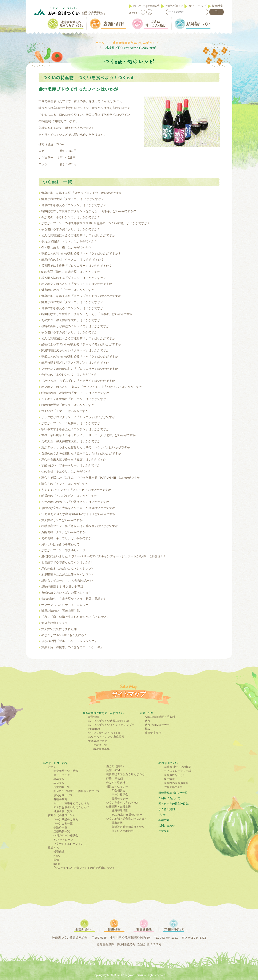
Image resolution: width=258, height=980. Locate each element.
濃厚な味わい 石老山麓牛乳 (60, 611)
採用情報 (218, 6)
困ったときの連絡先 (147, 6)
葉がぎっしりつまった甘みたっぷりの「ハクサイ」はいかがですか (86, 447)
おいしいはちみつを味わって (60, 544)
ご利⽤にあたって (169, 798)
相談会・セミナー (117, 786)
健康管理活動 (120, 811)
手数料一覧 (60, 827)
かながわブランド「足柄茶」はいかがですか (71, 423)
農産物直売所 (153, 733)
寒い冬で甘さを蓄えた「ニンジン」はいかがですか (75, 429)
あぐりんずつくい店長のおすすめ (109, 721)
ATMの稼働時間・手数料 (160, 717)
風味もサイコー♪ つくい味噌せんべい (67, 580)
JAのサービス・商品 (55, 763)
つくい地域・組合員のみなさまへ (127, 819)
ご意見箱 (164, 831)
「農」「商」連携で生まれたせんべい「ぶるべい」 (75, 617)
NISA (57, 856)
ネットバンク (62, 775)
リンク (162, 815)
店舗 (148, 721)
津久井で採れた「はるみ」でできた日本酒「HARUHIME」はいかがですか (90, 478)
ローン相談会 (120, 794)
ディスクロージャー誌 (178, 771)
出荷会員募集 (102, 749)
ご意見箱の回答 (173, 787)
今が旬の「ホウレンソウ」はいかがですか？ (71, 217)
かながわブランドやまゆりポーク (63, 550)
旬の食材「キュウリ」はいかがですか (66, 471)
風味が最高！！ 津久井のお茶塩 (62, 587)
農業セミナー (120, 799)
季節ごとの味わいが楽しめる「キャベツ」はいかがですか (80, 356)
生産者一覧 (100, 745)
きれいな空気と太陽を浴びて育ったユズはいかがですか (78, 508)
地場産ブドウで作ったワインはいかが (66, 562)
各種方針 (164, 820)
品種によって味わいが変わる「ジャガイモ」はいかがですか (81, 344)
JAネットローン (63, 840)
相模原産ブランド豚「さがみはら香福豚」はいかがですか (80, 526)
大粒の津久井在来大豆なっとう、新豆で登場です (74, 599)
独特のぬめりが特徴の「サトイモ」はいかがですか (75, 326)
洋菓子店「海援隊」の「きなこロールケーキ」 (72, 647)
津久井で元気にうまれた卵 (59, 629)
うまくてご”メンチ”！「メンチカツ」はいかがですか (76, 490)
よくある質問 (167, 809)
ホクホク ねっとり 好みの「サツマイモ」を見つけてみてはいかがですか (92, 387)
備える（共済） (116, 766)
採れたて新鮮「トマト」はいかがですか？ (69, 241)
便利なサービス (63, 795)
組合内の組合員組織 (176, 783)
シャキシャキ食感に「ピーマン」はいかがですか (74, 399)
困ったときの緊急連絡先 (173, 804)
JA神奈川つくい (168, 763)
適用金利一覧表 (63, 811)
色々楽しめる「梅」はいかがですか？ (66, 248)
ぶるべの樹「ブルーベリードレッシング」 (69, 641)
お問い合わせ (174, 6)
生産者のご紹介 (98, 741)
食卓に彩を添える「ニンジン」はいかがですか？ (74, 205)
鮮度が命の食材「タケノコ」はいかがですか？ (72, 302)
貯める (52, 767)
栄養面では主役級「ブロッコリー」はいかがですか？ (77, 266)
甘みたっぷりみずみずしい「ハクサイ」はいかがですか (78, 381)
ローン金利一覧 (63, 823)
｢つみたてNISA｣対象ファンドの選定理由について (84, 868)
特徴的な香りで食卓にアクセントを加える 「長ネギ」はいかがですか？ (89, 211)
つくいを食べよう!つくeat (104, 733)
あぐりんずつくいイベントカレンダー (111, 725)
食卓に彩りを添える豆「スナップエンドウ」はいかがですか (81, 296)
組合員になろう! (174, 775)
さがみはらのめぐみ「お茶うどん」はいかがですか (75, 502)
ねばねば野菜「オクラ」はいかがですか (68, 405)
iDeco (57, 864)
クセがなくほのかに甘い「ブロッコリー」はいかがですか (80, 369)
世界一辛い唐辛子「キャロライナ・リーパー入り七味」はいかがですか (88, 435)
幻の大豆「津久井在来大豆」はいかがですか (71, 272)
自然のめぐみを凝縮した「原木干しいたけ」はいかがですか (81, 453)
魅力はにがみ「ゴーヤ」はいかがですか (68, 290)
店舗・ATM (146, 713)
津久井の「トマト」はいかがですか (65, 484)
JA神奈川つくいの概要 (178, 767)
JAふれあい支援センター (127, 815)
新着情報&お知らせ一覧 (173, 793)
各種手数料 (60, 799)
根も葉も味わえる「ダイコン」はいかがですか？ (74, 278)
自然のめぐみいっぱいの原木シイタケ (66, 593)
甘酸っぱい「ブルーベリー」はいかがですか (71, 465)
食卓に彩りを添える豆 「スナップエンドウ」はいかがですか (82, 193)
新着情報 (94, 717)
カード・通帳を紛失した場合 (71, 803)
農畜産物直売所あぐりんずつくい (103, 713)
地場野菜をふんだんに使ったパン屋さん (68, 575)
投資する (53, 848)
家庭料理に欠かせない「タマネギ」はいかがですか (75, 350)
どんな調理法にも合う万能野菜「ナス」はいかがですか (78, 235)
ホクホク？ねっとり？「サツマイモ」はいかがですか (77, 284)
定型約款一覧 (62, 787)
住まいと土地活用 (123, 831)
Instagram (94, 729)
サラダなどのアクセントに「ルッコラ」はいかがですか (78, 417)
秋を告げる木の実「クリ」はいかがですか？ (71, 229)
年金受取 (59, 783)
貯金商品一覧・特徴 (66, 771)
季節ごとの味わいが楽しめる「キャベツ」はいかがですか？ (81, 253)
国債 (56, 860)
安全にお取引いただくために (71, 807)
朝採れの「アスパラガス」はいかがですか (69, 496)
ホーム (100, 43)
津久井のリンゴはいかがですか (62, 520)
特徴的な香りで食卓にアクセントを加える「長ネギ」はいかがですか (87, 314)
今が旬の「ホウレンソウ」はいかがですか (69, 375)
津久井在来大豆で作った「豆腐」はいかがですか (74, 460)
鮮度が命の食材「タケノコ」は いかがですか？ (73, 199)
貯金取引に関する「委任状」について (77, 791)
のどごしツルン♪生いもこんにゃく (64, 635)
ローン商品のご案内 (66, 819)
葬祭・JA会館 (115, 778)
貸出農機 (117, 823)
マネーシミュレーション (69, 844)
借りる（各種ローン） (62, 815)
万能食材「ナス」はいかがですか (63, 532)
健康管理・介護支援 (118, 807)
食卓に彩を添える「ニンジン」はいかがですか (72, 308)
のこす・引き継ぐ (117, 782)
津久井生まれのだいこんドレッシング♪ (67, 568)
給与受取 (59, 779)
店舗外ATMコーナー (157, 725)
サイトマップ (198, 6)
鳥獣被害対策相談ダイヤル (128, 827)
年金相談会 (118, 790)
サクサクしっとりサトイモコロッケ (65, 605)
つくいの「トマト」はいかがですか (65, 411)
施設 (148, 729)
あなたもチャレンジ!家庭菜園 (106, 737)
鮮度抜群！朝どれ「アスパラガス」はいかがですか (75, 363)
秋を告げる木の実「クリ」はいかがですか (69, 332)
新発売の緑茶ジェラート (57, 623)
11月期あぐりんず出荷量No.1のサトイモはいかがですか (78, 514)
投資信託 (59, 852)
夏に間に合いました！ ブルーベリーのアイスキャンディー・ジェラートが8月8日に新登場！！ (104, 556)
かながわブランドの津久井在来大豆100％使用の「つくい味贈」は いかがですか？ (96, 223)
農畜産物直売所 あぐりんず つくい (136, 43)
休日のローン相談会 (66, 835)
